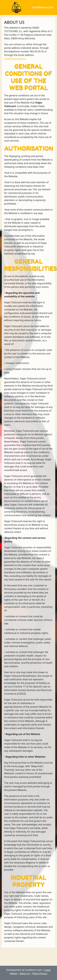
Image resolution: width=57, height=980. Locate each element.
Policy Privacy (40, 973)
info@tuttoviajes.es (15, 59)
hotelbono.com (28, 7)
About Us (25, 973)
